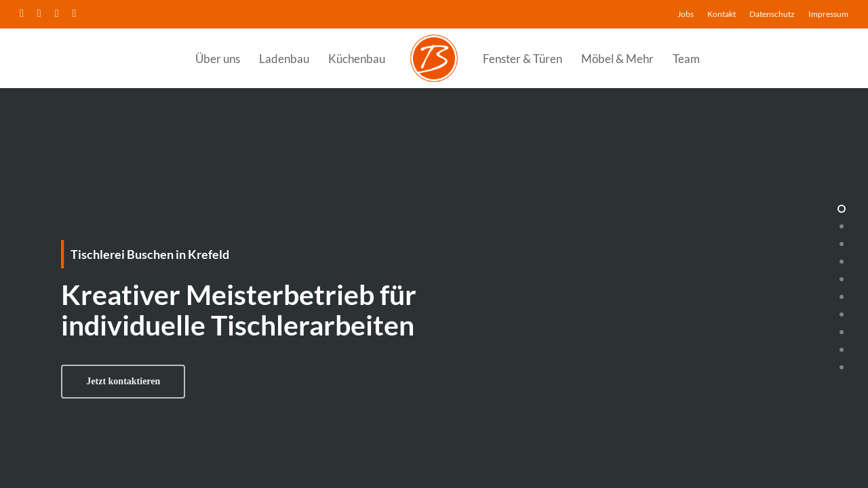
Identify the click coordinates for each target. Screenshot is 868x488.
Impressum (828, 14)
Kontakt (722, 14)
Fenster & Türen (522, 59)
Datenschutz (772, 14)
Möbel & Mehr (617, 59)
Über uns (218, 59)
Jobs (686, 14)
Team (686, 59)
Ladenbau (284, 59)
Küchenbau (357, 59)
